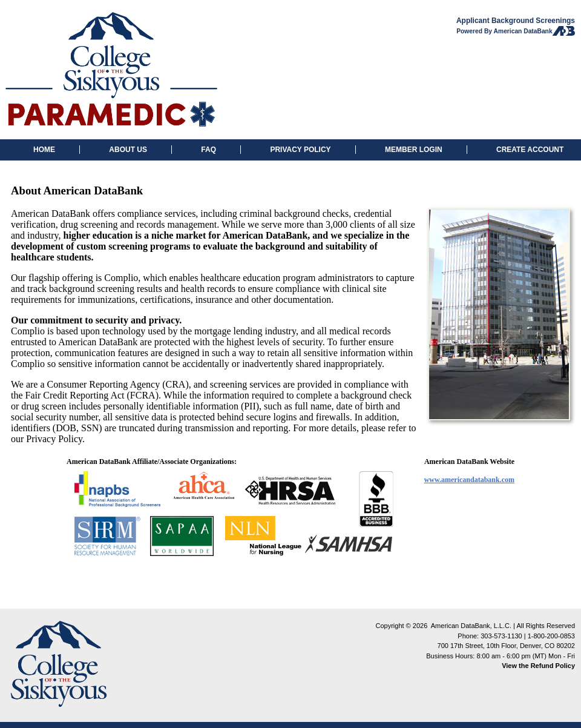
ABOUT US (128, 150)
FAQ (208, 150)
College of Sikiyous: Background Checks (111, 70)
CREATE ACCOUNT (530, 150)
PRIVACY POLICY (300, 150)
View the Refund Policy (538, 666)
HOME (44, 150)
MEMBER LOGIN (414, 150)
